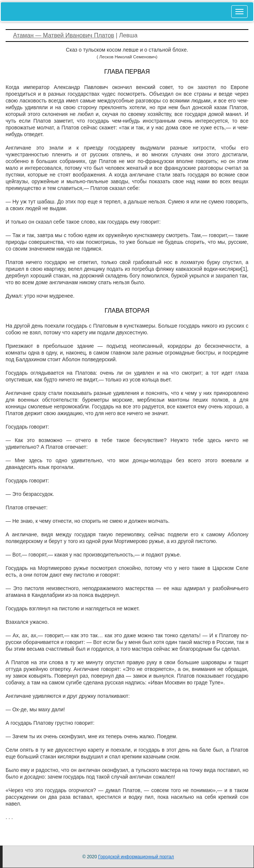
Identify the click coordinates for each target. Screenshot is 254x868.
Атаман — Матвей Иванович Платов (64, 35)
